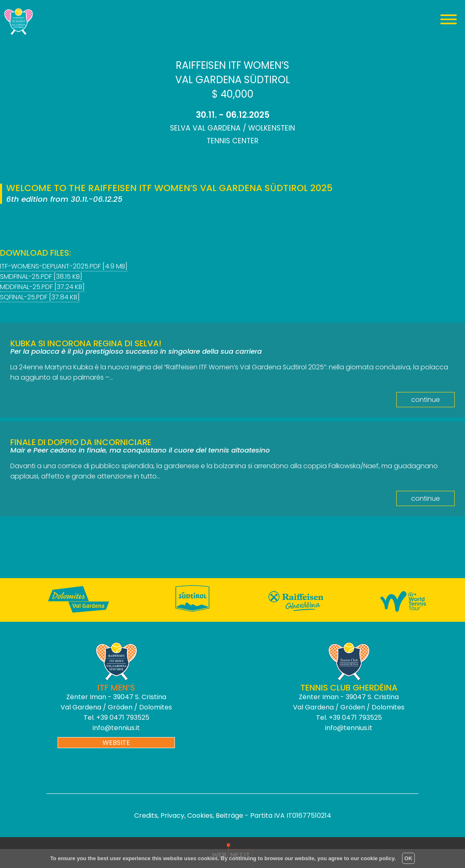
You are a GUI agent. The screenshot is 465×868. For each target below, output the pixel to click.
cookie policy (378, 858)
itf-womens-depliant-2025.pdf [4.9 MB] (64, 266)
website (116, 743)
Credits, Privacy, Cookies (173, 815)
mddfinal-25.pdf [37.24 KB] (42, 287)
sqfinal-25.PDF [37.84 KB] (40, 297)
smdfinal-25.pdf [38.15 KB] (41, 276)
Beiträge (229, 815)
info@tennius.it (116, 728)
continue (425, 400)
